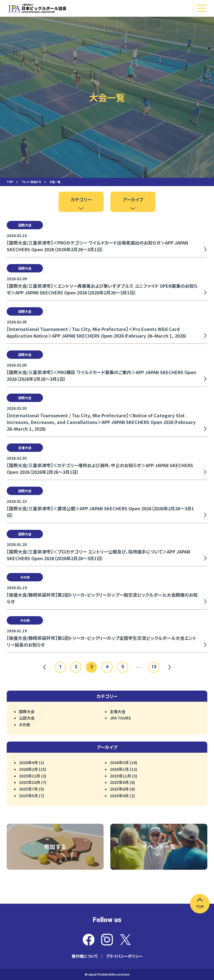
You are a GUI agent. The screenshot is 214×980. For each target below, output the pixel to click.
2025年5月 (28, 796)
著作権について (85, 956)
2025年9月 (119, 782)
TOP (10, 182)
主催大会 (118, 711)
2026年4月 (28, 762)
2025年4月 (119, 796)
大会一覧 (55, 182)
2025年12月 (30, 776)
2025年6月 (119, 789)
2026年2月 (28, 769)
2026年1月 (119, 769)
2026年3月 (119, 762)
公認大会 (27, 718)
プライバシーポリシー (124, 956)
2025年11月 (120, 776)
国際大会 (27, 711)
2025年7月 (28, 789)
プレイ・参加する (31, 182)
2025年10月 (30, 782)
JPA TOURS (120, 718)
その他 (25, 725)
